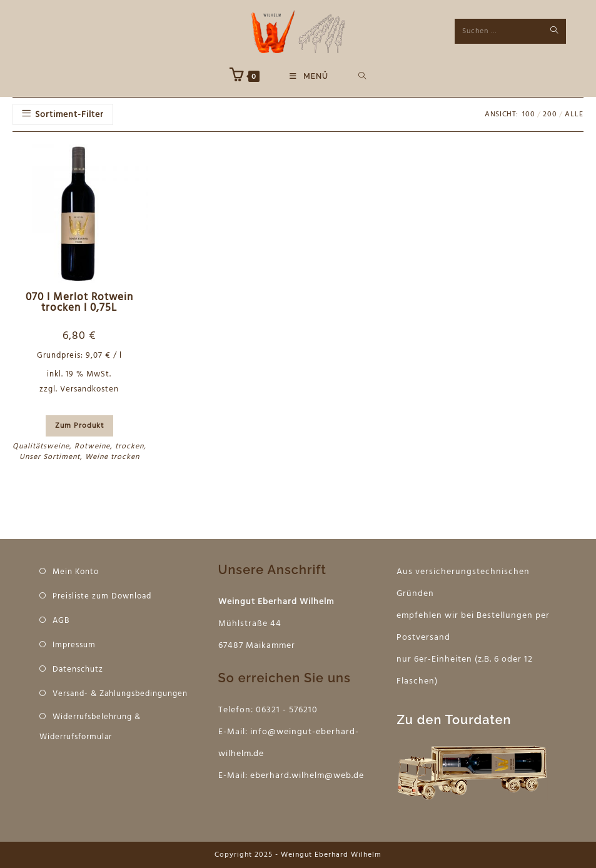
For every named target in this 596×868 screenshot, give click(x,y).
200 (550, 114)
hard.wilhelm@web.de (317, 776)
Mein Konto (76, 572)
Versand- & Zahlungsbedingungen (120, 694)
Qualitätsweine (41, 447)
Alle (574, 114)
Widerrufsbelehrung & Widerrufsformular (90, 727)
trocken (129, 447)
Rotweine (92, 447)
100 (529, 114)
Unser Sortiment (50, 457)
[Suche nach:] (362, 77)
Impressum (74, 645)
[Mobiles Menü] (309, 77)
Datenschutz (78, 669)
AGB (61, 621)
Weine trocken (112, 457)
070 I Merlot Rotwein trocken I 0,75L (79, 303)
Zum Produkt (79, 426)
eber (260, 776)
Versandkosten (89, 389)
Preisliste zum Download (102, 596)
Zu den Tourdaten (454, 720)
